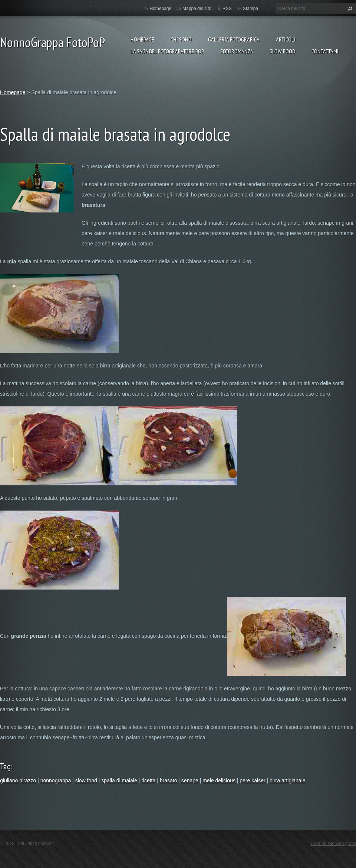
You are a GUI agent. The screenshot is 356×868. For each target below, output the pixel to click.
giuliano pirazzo (18, 780)
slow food (86, 780)
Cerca (349, 9)
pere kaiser (252, 780)
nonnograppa (56, 780)
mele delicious (219, 780)
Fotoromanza (237, 51)
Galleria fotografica (234, 39)
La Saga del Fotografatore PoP (167, 51)
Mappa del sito (197, 9)
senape (190, 780)
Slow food (282, 51)
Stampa (250, 9)
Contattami (325, 51)
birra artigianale (288, 780)
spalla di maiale (119, 780)
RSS (227, 9)
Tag (5, 766)
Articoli (286, 39)
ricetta (148, 780)
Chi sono (181, 39)
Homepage (142, 39)
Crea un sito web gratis (333, 844)
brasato (169, 780)
